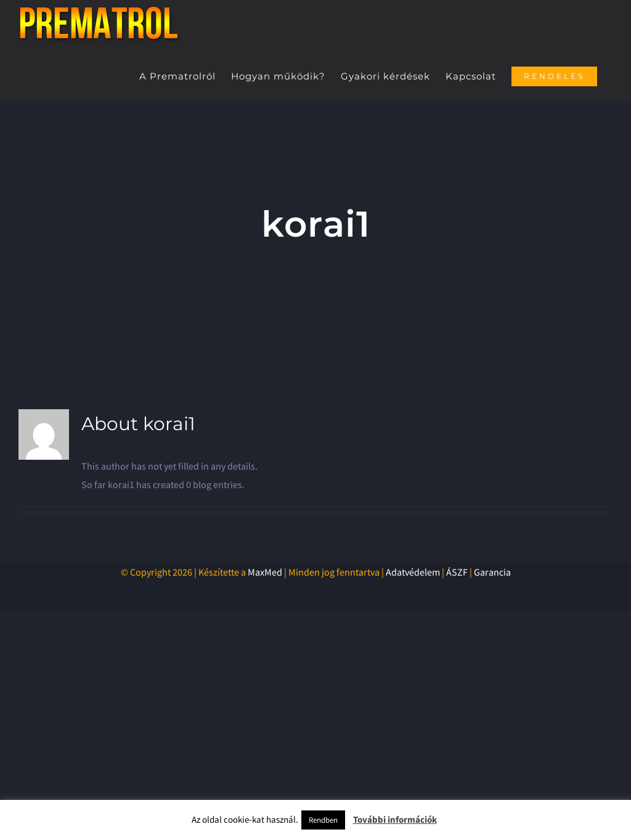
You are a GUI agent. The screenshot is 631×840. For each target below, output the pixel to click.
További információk (395, 819)
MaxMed (265, 572)
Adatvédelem (413, 572)
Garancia (492, 572)
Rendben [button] (323, 820)
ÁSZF (457, 572)
